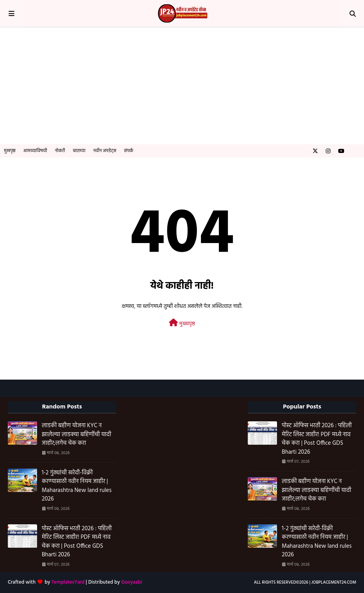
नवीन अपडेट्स (105, 151)
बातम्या (79, 151)
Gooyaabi (131, 582)
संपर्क (129, 151)
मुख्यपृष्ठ (182, 324)
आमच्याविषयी (35, 151)
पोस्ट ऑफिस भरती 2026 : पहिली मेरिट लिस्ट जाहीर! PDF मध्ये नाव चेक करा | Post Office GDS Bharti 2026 (77, 542)
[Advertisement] (182, 86)
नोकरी (60, 151)
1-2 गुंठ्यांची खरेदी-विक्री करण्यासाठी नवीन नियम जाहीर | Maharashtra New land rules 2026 (77, 486)
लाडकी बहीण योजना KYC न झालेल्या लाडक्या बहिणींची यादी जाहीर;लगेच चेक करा (76, 435)
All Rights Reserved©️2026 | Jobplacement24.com (305, 582)
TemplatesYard (68, 582)
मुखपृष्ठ (10, 151)
